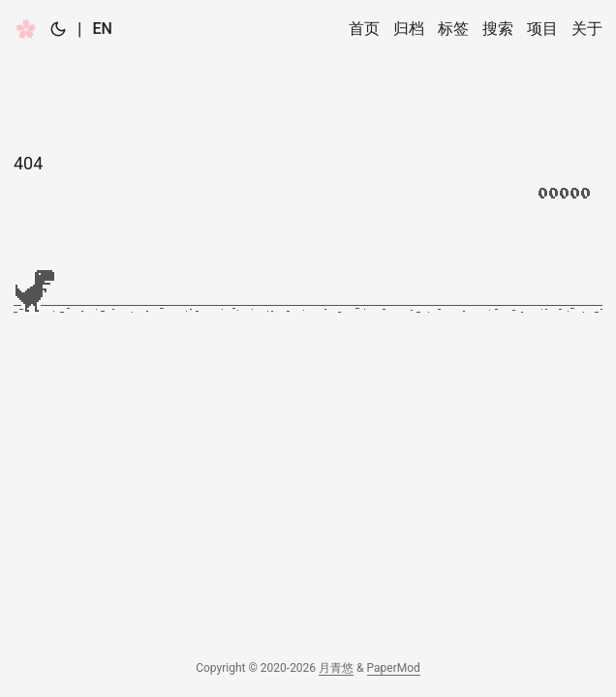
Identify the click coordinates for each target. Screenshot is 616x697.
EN (102, 29)
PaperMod (394, 668)
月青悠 (336, 668)
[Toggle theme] (58, 29)
